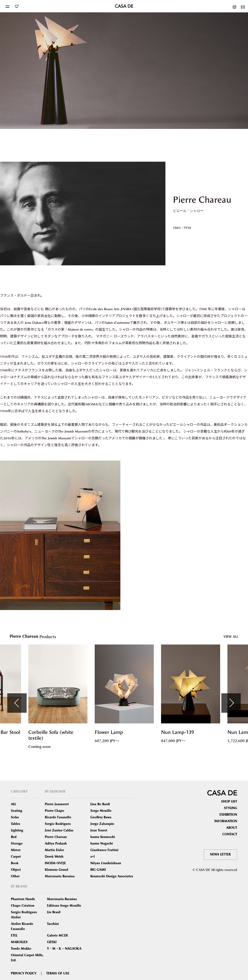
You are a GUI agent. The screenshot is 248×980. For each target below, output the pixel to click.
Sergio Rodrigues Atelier (24, 915)
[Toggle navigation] (7, 6)
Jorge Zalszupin (102, 824)
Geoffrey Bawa (101, 817)
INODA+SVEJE (55, 863)
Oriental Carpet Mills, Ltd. (27, 958)
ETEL (14, 936)
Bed (14, 837)
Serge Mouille (101, 811)
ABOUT (232, 828)
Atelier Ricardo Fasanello (22, 926)
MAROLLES (19, 942)
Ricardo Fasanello (58, 817)
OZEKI (52, 942)
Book (15, 863)
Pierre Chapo (54, 811)
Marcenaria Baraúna (60, 876)
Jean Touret (99, 830)
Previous (17, 703)
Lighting (17, 830)
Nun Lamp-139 (178, 732)
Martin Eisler (54, 850)
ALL (13, 804)
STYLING (231, 808)
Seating (17, 811)
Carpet (16, 857)
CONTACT (230, 834)
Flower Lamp (109, 732)
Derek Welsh (54, 857)
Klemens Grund (56, 870)
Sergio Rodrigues (58, 824)
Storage (17, 844)
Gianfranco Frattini (104, 850)
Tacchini (53, 924)
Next (231, 703)
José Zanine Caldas (59, 830)
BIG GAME (98, 870)
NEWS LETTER (220, 854)
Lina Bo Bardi (100, 804)
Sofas (15, 817)
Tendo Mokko (21, 949)
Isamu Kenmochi (103, 837)
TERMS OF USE (58, 973)
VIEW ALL (231, 636)
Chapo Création (23, 906)
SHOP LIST (229, 802)
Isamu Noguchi (102, 844)
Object (16, 870)
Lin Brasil (54, 912)
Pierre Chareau (56, 837)
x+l (93, 857)
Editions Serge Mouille (64, 906)
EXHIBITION (228, 815)
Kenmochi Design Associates (112, 876)
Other (15, 876)
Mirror (16, 850)
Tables (15, 824)
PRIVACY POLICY (24, 973)
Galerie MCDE (58, 936)
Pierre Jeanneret (57, 804)
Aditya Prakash (56, 844)
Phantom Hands (23, 899)
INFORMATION (226, 821)
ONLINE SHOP (17, 6)
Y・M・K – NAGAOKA (64, 949)
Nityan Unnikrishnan (106, 863)
